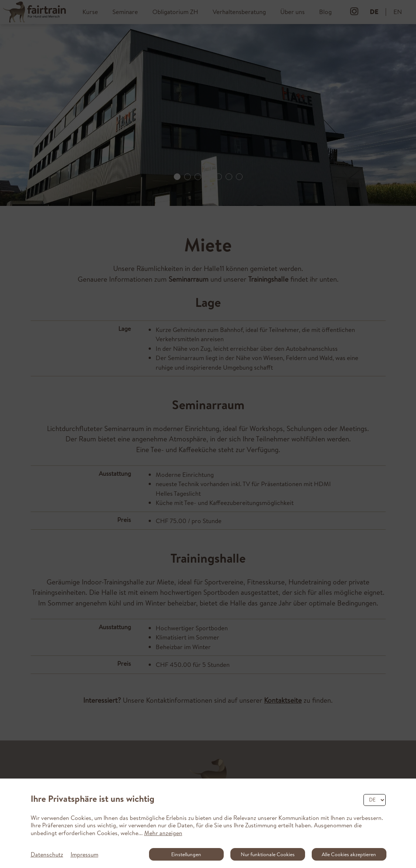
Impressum (84, 854)
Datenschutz (47, 854)
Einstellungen (186, 854)
